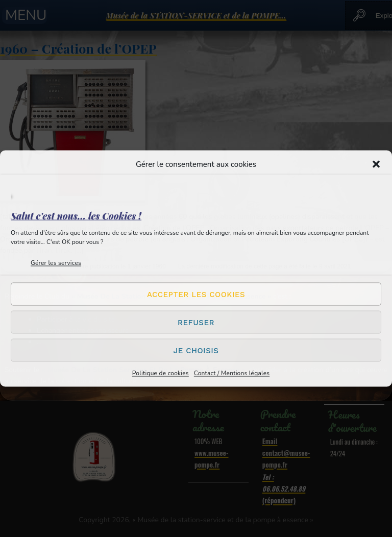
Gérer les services (56, 263)
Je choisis (196, 350)
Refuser (196, 322)
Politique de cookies (161, 373)
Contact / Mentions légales (232, 373)
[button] (376, 164)
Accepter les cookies (196, 294)
